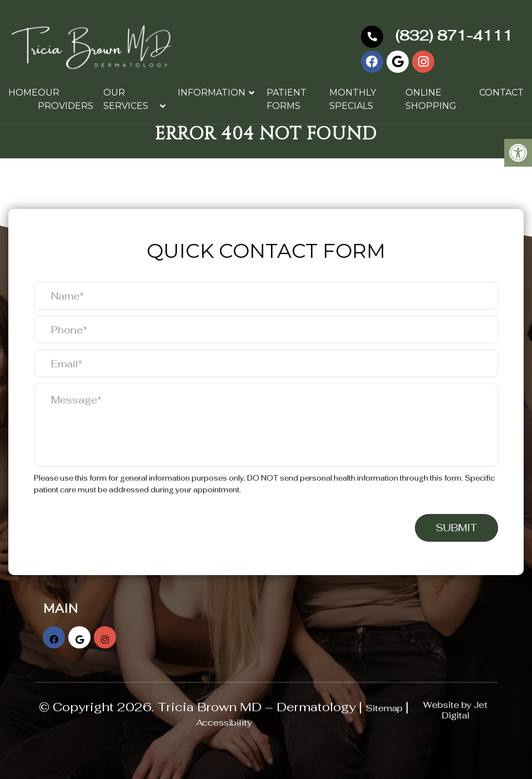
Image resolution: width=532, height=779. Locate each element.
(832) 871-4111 (437, 36)
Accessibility (224, 723)
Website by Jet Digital (455, 710)
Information (212, 93)
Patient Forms (287, 99)
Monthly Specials (353, 99)
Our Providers (66, 99)
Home (23, 93)
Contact (501, 93)
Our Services (126, 99)
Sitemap (384, 708)
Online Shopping (431, 99)
